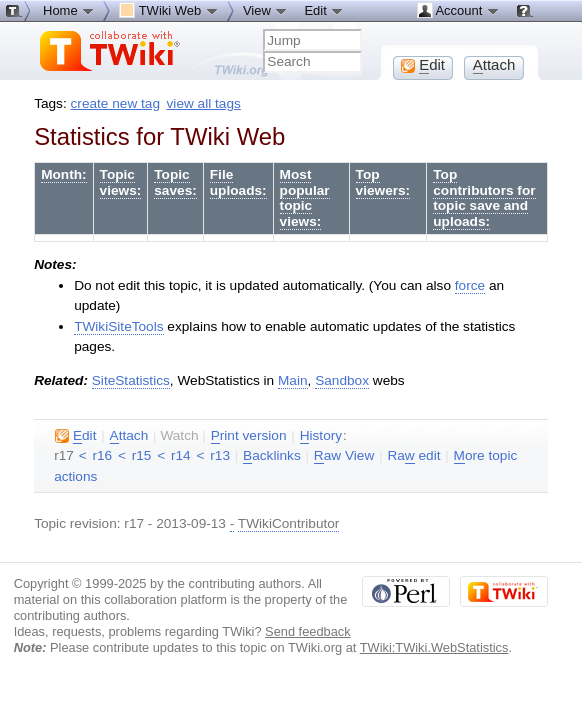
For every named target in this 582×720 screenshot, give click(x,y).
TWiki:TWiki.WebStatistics (434, 647)
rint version (249, 436)
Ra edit (413, 456)
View (266, 10)
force (470, 285)
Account (458, 10)
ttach (129, 436)
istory (321, 436)
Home (69, 10)
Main (293, 380)
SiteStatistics (131, 380)
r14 (181, 455)
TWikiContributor (289, 523)
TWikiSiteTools (118, 326)
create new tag (115, 103)
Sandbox (342, 380)
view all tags (204, 103)
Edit (324, 10)
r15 (142, 455)
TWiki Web (169, 10)
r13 (220, 455)
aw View (344, 456)
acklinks (272, 456)
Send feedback (308, 631)
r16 (102, 455)
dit (75, 436)
